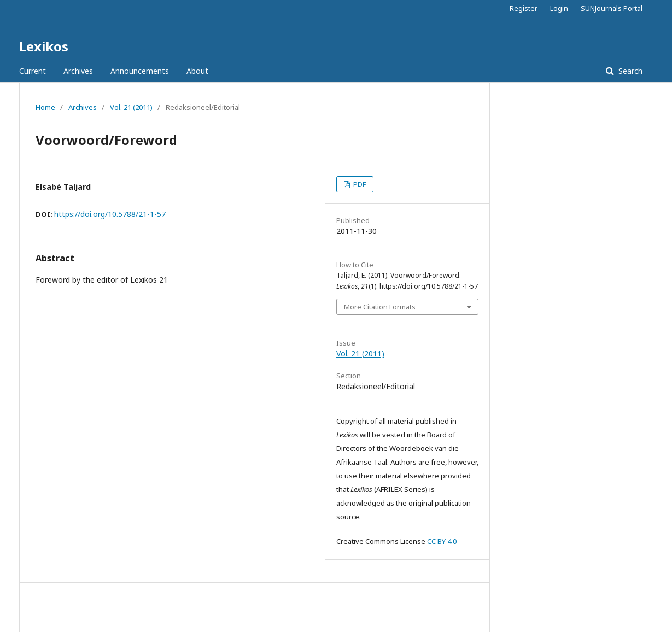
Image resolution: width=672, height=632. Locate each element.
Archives (78, 71)
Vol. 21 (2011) (131, 107)
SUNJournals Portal (612, 8)
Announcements (140, 71)
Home (45, 107)
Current (33, 71)
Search (629, 71)
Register (524, 8)
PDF (359, 184)
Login (559, 8)
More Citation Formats (380, 307)
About (197, 71)
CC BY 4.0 (442, 541)
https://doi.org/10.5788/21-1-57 (110, 214)
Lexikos (44, 46)
